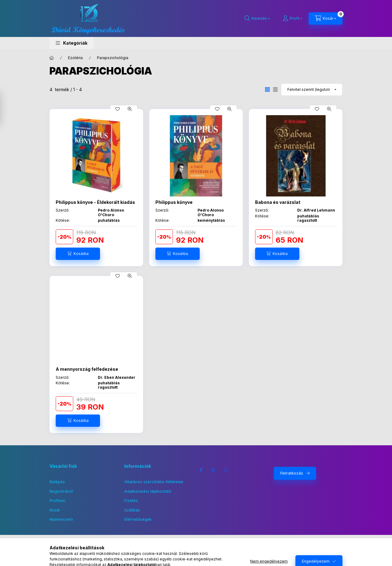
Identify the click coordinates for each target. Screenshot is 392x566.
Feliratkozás (292, 473)
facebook (201, 470)
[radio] (275, 89)
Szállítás (132, 510)
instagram (213, 470)
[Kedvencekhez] (118, 109)
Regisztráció (61, 491)
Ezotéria (75, 58)
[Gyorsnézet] (130, 109)
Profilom (57, 500)
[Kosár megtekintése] (326, 18)
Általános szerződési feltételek (154, 482)
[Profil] (292, 18)
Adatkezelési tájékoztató (148, 491)
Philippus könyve (174, 202)
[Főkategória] (52, 58)
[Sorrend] (312, 90)
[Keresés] (257, 18)
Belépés (57, 482)
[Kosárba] (78, 254)
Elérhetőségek (138, 519)
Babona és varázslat (278, 202)
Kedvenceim (61, 519)
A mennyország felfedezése (87, 369)
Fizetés (131, 500)
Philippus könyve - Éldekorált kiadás (95, 202)
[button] (72, 43)
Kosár (55, 510)
